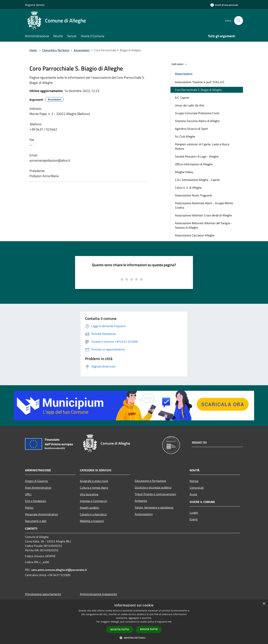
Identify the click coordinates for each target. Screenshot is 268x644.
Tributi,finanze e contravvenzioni (155, 494)
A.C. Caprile (182, 98)
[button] (134, 638)
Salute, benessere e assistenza (154, 507)
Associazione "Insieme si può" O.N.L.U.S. (200, 82)
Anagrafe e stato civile (94, 481)
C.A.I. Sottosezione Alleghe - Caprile (197, 180)
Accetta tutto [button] (120, 629)
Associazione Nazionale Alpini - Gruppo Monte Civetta (204, 205)
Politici (29, 508)
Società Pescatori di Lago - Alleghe (197, 156)
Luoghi (194, 513)
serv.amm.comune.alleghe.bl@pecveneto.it (59, 570)
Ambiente (141, 501)
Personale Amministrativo (41, 514)
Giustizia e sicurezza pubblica (153, 487)
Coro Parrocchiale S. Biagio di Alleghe (198, 90)
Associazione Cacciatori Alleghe (195, 235)
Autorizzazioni (144, 514)
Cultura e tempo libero (94, 488)
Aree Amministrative (38, 488)
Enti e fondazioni (36, 501)
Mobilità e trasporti (92, 521)
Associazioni (82, 50)
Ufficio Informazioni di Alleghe (194, 164)
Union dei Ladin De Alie (190, 105)
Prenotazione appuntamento (43, 594)
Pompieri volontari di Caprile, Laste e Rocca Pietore (202, 146)
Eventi (194, 519)
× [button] (264, 604)
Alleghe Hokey (184, 172)
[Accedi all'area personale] (224, 5)
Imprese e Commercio (93, 501)
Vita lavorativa (89, 494)
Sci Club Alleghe (185, 136)
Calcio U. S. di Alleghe (188, 188)
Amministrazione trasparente (98, 594)
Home (33, 50)
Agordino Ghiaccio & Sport (191, 129)
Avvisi (193, 494)
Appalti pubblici (90, 508)
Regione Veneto (35, 5)
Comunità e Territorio (56, 50)
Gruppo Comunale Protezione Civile (197, 113)
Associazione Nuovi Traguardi (193, 195)
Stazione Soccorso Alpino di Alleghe (197, 121)
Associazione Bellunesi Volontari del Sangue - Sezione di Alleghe (204, 225)
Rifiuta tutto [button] (149, 629)
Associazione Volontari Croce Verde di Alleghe (203, 215)
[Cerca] (239, 21)
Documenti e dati (36, 521)
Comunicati (197, 488)
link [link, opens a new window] (170, 622)
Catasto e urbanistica (93, 514)
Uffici (28, 494)
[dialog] (134, 622)
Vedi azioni (180, 64)
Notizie (194, 481)
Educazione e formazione (150, 481)
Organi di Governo (36, 481)
